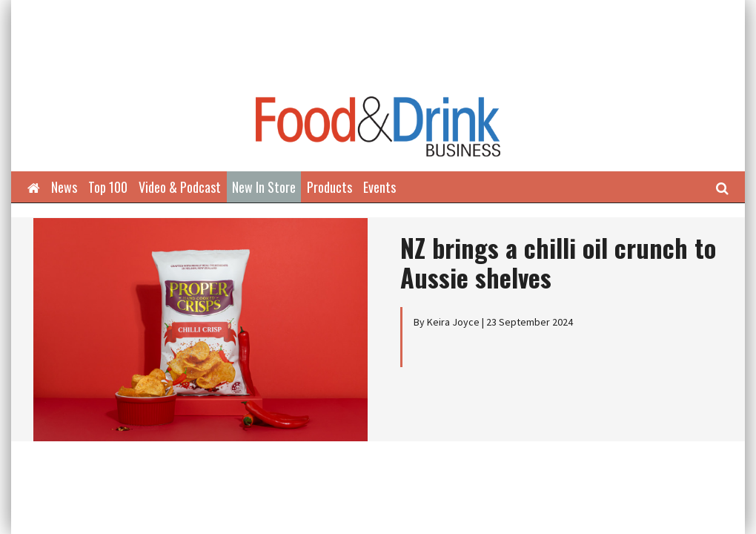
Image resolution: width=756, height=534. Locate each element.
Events (379, 187)
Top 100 (108, 187)
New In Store (264, 187)
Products (329, 187)
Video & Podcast (180, 187)
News (64, 187)
